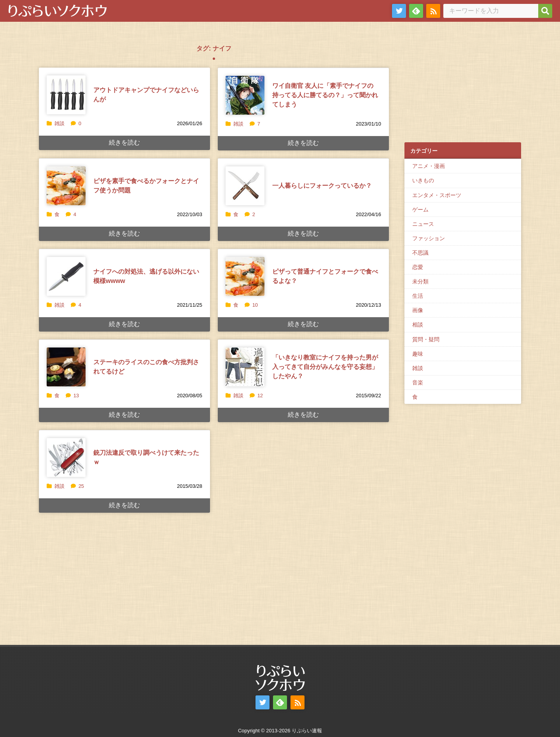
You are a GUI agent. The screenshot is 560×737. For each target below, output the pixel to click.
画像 (418, 310)
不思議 (420, 253)
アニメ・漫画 (429, 166)
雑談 (59, 123)
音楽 (418, 382)
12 (256, 396)
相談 (418, 325)
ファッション (429, 238)
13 (72, 396)
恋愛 (418, 267)
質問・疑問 (426, 339)
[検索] (545, 11)
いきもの (423, 180)
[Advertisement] (463, 86)
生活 (418, 296)
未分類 (420, 281)
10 (251, 305)
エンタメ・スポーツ (437, 195)
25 (77, 486)
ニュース (423, 224)
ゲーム (420, 210)
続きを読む (124, 142)
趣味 (418, 354)
